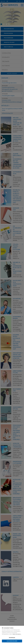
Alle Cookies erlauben (12, 641)
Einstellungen (12, 638)
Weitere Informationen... (17, 634)
